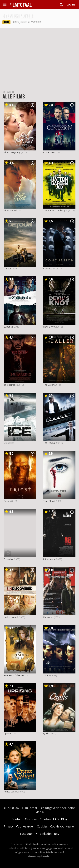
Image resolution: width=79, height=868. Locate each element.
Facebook (27, 834)
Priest (7, 501)
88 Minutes (49, 559)
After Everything (12, 152)
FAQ (56, 819)
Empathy (8, 559)
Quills (46, 733)
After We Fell (10, 210)
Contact (17, 819)
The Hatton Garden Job (55, 210)
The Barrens (10, 385)
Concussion (49, 269)
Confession (49, 152)
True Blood (49, 501)
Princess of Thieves (14, 675)
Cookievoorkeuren (63, 826)
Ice (5, 443)
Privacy (9, 826)
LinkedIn (46, 834)
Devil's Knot (49, 327)
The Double (49, 443)
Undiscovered (11, 617)
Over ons (31, 819)
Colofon (45, 819)
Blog (64, 819)
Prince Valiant (11, 792)
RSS (57, 834)
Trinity (46, 675)
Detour (7, 269)
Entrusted (48, 617)
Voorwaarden (25, 826)
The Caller (48, 385)
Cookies (42, 826)
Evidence (8, 327)
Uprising (8, 733)
